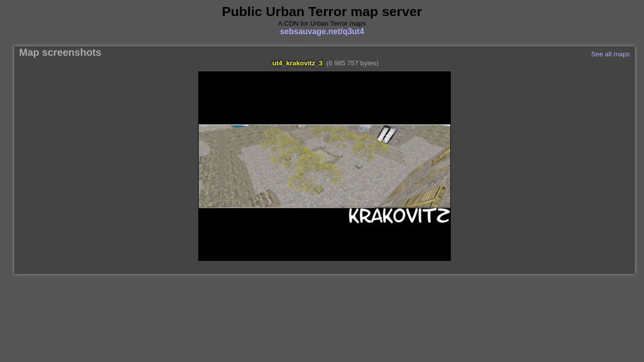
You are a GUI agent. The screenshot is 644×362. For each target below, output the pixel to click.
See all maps (611, 54)
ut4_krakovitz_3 (297, 63)
